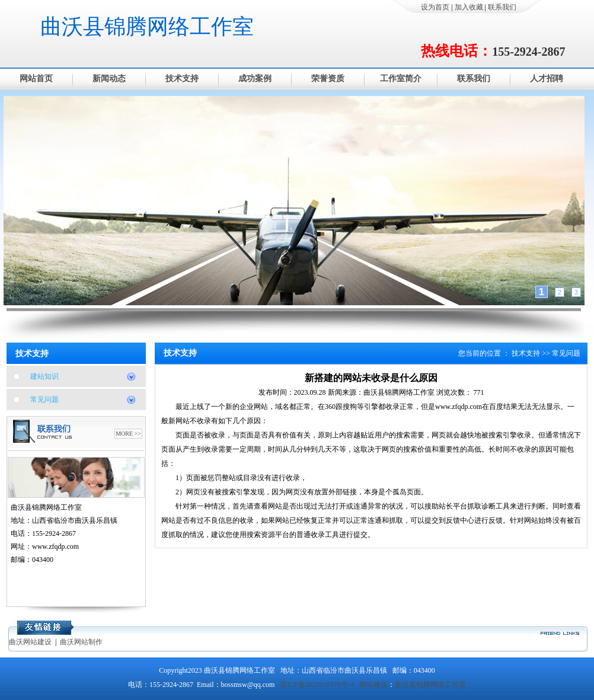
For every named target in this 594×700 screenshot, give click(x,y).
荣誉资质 (328, 79)
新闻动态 (109, 79)
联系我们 (502, 7)
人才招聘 (547, 79)
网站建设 (373, 685)
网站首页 (36, 79)
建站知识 (44, 376)
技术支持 (182, 79)
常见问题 (44, 399)
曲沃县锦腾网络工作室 (147, 27)
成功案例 (255, 79)
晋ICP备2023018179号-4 (317, 685)
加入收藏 (469, 7)
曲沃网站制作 (81, 642)
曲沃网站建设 (30, 642)
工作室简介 (401, 79)
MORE (124, 434)
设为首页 (435, 7)
